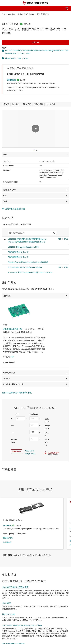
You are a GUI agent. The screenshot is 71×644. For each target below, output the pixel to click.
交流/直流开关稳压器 (26, 14)
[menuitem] (46, 8)
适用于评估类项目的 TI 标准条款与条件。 (17, 393)
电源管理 (12, 14)
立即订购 (36, 42)
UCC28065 (12, 80)
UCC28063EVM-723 (12, 329)
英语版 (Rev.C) (11, 58)
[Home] (35, 3)
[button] (4, 8)
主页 (4, 14)
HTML (28, 53)
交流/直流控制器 (43, 14)
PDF (22, 53)
